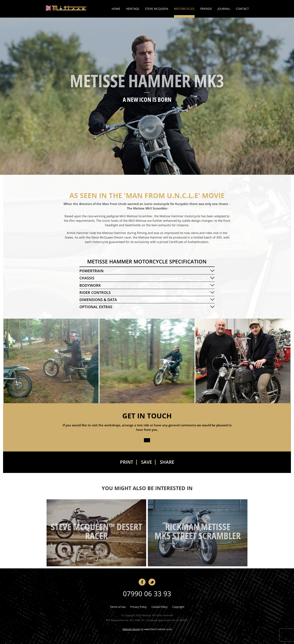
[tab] (147, 271)
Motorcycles (184, 9)
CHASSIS (87, 278)
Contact (242, 9)
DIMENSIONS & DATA (98, 300)
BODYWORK (90, 285)
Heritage (133, 9)
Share (167, 462)
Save (146, 462)
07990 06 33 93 (147, 594)
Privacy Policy (139, 607)
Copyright (178, 607)
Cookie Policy (160, 607)
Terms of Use (118, 607)
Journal (224, 9)
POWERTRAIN (91, 271)
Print (127, 462)
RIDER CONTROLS (95, 292)
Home (116, 9)
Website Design (131, 629)
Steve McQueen (157, 9)
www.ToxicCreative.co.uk (158, 629)
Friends (206, 9)
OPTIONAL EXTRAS (96, 307)
